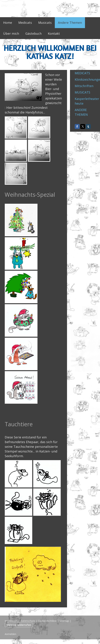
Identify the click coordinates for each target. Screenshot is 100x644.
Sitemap (64, 621)
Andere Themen (70, 23)
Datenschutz (28, 621)
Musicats (45, 23)
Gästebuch (33, 33)
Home (8, 23)
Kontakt (54, 33)
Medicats (25, 23)
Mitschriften (84, 86)
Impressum (11, 621)
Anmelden (10, 634)
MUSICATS (82, 92)
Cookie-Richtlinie (47, 621)
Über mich (11, 33)
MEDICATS (82, 73)
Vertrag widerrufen (19, 625)
